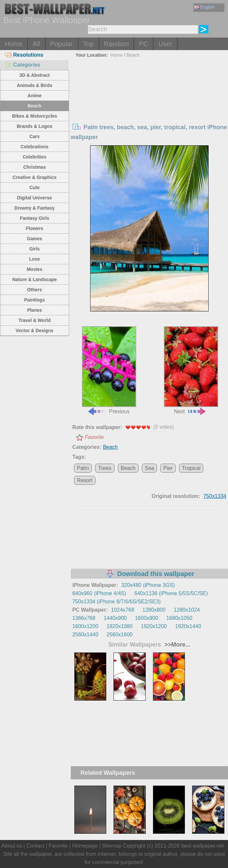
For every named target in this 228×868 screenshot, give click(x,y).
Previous (109, 370)
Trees (105, 468)
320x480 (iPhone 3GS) (148, 585)
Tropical (191, 468)
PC (143, 44)
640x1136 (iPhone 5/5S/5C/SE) (171, 593)
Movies (34, 269)
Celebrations (35, 147)
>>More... (177, 645)
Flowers (34, 228)
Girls (35, 249)
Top (89, 44)
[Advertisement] (149, 110)
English (204, 7)
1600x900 (146, 618)
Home (14, 44)
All (36, 44)
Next (191, 370)
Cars (34, 136)
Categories (23, 65)
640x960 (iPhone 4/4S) (99, 593)
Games (35, 239)
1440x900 (115, 618)
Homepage (85, 846)
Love (35, 259)
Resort (85, 480)
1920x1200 (154, 626)
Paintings (34, 300)
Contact (35, 846)
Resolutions (24, 55)
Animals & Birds (35, 85)
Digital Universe (35, 198)
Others (34, 290)
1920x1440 (188, 626)
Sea (149, 468)
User (165, 44)
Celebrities (35, 157)
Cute (34, 188)
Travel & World (35, 320)
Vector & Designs (34, 331)
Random (116, 44)
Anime (35, 96)
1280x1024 (187, 610)
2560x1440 (85, 635)
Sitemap (112, 846)
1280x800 (154, 610)
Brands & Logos (35, 126)
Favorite (94, 437)
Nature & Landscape (34, 279)
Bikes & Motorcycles (34, 116)
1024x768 (123, 610)
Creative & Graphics (35, 177)
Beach (35, 106)
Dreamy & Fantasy (35, 208)
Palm (83, 468)
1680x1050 (179, 618)
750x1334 (215, 496)
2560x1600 (120, 635)
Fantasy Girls (35, 218)
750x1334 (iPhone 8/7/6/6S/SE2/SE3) (117, 602)
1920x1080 (120, 626)
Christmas (35, 167)
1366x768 (84, 618)
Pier (168, 468)
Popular (62, 44)
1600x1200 (85, 626)
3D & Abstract (35, 75)
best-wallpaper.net (202, 846)
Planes (34, 310)
